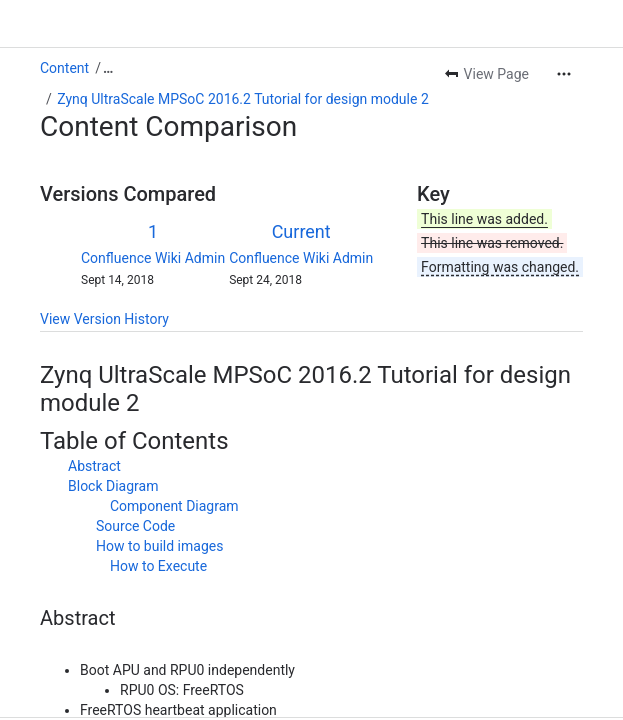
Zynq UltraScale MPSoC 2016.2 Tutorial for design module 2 (242, 99)
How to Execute (158, 566)
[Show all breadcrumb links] (108, 68)
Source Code (135, 526)
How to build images (159, 546)
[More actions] (564, 74)
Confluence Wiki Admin (153, 258)
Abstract (94, 466)
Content (64, 68)
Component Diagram (174, 506)
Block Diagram (113, 486)
